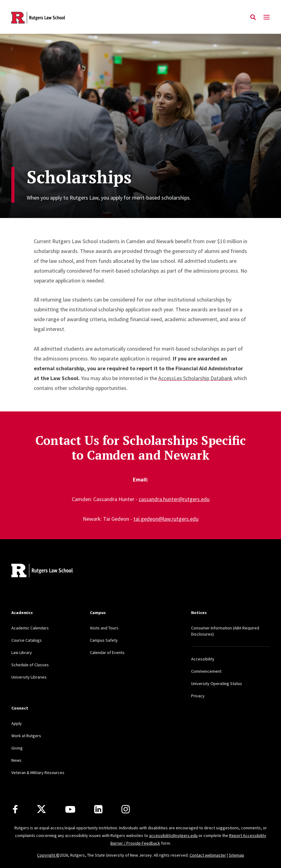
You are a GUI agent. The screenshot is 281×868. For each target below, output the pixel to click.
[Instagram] (126, 809)
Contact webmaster (208, 855)
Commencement (206, 671)
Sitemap (237, 855)
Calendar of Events (107, 652)
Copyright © (48, 855)
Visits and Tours (104, 628)
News (16, 760)
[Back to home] (52, 571)
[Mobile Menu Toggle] (267, 18)
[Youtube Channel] (70, 809)
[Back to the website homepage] (38, 18)
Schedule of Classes (30, 665)
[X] (41, 809)
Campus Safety (104, 640)
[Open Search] (253, 18)
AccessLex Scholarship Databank (195, 378)
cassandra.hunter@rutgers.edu (174, 499)
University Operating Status (217, 683)
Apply (17, 723)
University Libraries (29, 677)
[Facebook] (15, 809)
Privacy (198, 696)
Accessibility (203, 659)
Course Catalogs (27, 640)
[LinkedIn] (98, 809)
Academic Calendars (30, 628)
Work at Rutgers (26, 736)
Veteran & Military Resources (38, 773)
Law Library (22, 652)
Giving (17, 748)
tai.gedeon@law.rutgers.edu (166, 519)
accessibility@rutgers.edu (173, 835)
